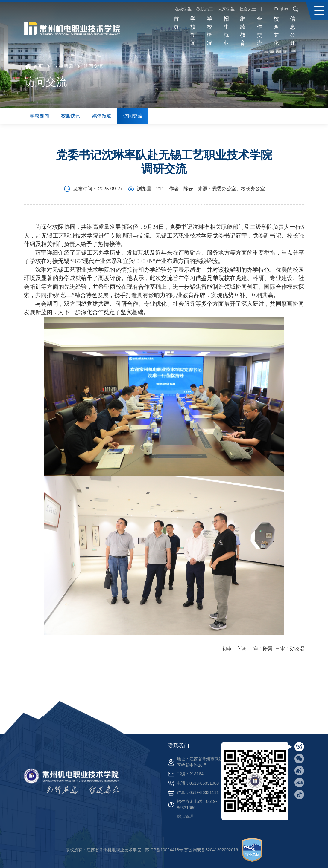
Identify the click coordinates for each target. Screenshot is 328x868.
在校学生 (183, 9)
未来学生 (226, 9)
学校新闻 (193, 31)
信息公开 (293, 31)
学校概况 (209, 31)
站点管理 (185, 816)
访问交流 (93, 66)
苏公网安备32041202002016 (211, 850)
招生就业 (226, 31)
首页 (176, 23)
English (281, 9)
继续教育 (243, 31)
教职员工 (205, 9)
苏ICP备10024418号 (164, 850)
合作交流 (259, 31)
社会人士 (248, 9)
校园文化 (276, 31)
